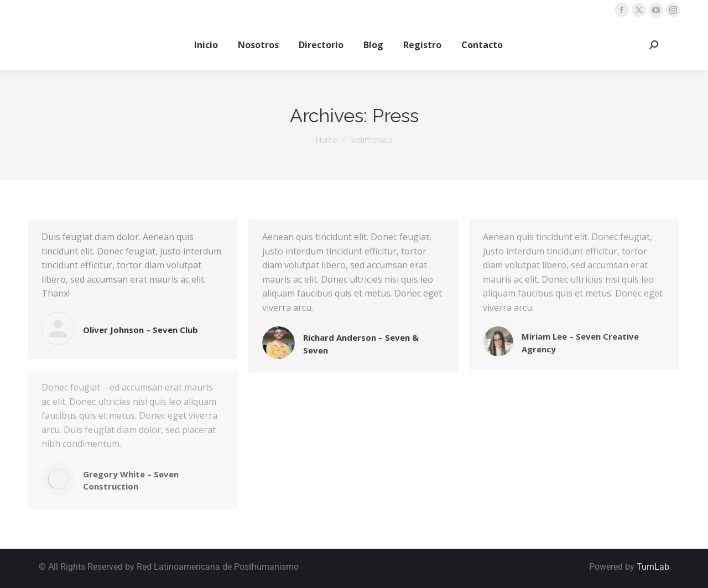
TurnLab (653, 567)
